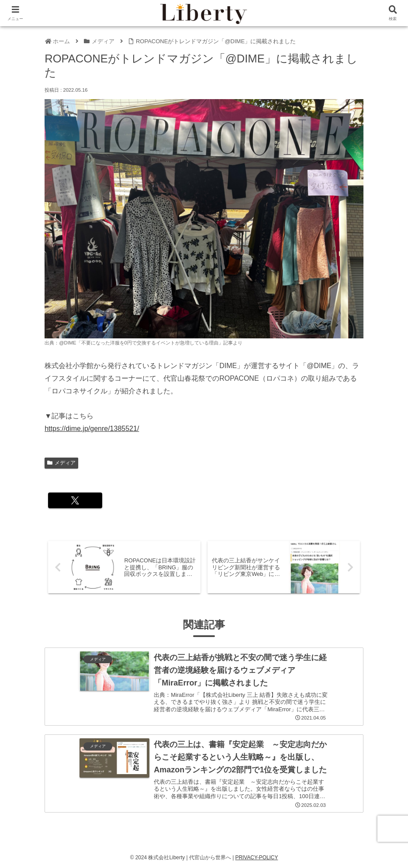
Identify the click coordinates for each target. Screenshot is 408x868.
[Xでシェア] (71, 500)
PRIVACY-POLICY (257, 856)
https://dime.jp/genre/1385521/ (92, 429)
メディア (61, 463)
